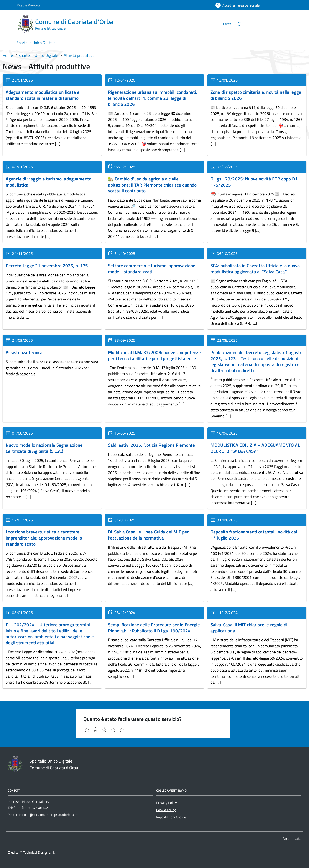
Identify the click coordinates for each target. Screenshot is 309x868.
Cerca (227, 24)
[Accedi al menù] (9, 23)
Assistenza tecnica (24, 352)
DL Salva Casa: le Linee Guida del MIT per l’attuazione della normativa (148, 535)
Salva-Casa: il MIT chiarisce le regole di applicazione (249, 628)
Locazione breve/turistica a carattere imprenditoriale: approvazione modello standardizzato (44, 538)
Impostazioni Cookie (171, 817)
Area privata (292, 838)
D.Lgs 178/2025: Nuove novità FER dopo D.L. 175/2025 (255, 182)
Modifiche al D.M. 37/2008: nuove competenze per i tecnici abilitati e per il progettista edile (154, 355)
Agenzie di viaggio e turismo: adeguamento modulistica (48, 182)
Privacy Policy (167, 803)
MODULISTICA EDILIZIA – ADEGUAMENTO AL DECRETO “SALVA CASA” (255, 448)
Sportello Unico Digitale (36, 43)
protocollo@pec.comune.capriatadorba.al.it (46, 815)
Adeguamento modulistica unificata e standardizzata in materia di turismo (43, 95)
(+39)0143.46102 (35, 808)
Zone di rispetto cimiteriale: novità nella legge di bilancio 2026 (256, 95)
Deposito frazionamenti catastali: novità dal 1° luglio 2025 (254, 535)
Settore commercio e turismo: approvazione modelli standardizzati (152, 269)
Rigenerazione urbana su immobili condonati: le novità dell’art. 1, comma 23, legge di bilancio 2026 (153, 98)
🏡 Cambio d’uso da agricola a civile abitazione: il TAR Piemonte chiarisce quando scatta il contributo (152, 185)
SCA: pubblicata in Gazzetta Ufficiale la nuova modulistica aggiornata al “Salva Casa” (255, 269)
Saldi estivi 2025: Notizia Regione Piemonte (151, 445)
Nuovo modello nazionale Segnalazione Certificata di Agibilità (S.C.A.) (44, 448)
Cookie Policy (166, 810)
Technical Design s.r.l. (39, 852)
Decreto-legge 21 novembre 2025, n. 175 (47, 266)
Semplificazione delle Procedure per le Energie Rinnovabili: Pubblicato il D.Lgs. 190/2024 (154, 628)
